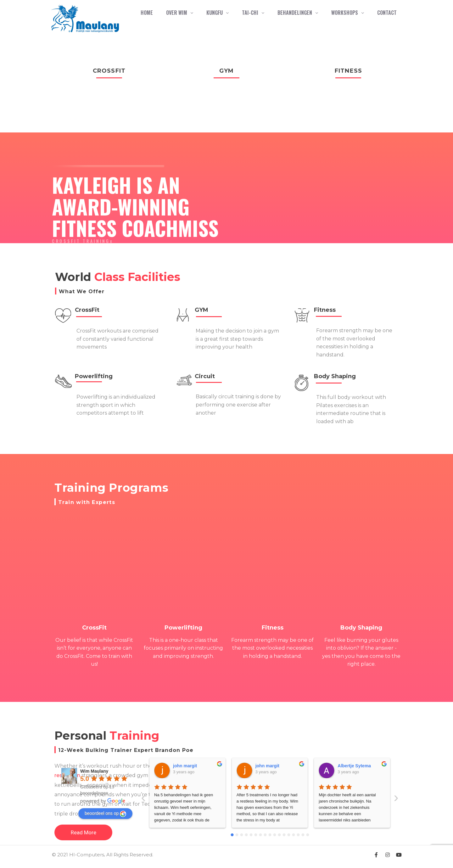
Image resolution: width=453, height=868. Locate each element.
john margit (185, 766)
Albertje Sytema (272, 766)
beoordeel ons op (105, 814)
